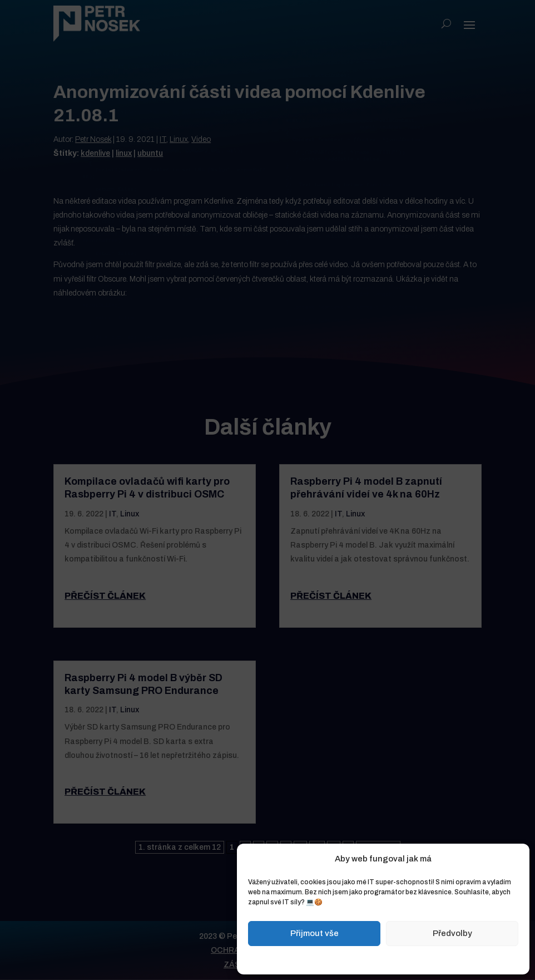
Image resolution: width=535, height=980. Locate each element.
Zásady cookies (328, 959)
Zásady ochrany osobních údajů (409, 959)
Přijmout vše (314, 933)
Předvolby (452, 933)
